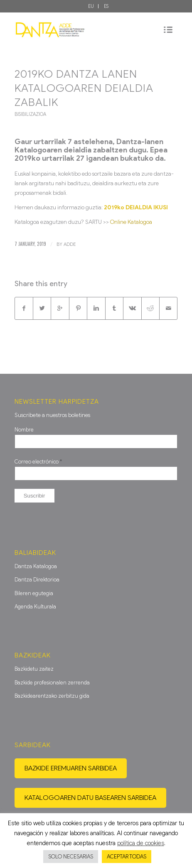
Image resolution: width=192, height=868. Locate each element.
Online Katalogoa (131, 222)
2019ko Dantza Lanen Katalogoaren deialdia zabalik (84, 88)
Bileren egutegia (34, 593)
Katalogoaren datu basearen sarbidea (90, 798)
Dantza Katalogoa (36, 566)
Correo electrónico (38, 462)
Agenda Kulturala (35, 607)
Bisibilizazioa (30, 114)
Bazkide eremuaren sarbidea (71, 768)
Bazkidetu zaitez (34, 669)
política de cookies (141, 843)
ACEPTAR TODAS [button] (127, 857)
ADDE (70, 244)
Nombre (24, 430)
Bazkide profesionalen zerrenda (52, 683)
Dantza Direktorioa (37, 580)
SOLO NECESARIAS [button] (71, 857)
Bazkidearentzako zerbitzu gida (52, 696)
